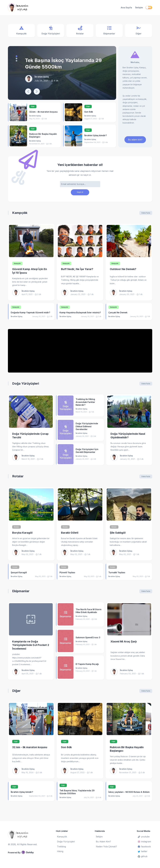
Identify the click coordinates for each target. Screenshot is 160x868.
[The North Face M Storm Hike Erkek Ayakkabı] (66, 617)
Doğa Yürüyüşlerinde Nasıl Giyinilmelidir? (128, 438)
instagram (144, 842)
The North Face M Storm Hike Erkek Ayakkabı (89, 613)
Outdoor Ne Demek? (123, 271)
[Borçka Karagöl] (31, 506)
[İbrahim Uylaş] (30, 8)
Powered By (21, 852)
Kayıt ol (80, 193)
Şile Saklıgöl (118, 535)
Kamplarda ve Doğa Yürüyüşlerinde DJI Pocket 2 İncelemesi (31, 647)
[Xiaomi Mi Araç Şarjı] (129, 622)
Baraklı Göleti (70, 535)
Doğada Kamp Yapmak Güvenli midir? (30, 315)
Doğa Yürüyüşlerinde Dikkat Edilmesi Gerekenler (87, 428)
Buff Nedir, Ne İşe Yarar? (77, 271)
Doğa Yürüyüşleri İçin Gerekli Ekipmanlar (87, 453)
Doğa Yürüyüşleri (26, 386)
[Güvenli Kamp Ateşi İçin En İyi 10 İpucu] (31, 242)
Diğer (34, 107)
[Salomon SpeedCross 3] (66, 643)
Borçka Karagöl (22, 535)
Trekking (61, 847)
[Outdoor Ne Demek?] (129, 242)
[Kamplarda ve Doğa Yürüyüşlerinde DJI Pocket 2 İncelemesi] (31, 622)
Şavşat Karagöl (19, 575)
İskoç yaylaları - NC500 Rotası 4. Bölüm (129, 795)
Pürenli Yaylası (67, 575)
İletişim (139, 8)
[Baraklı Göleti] (80, 506)
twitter (143, 851)
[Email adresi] (80, 185)
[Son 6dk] (73, 113)
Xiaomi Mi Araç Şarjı (124, 644)
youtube (144, 837)
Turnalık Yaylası (117, 575)
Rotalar (18, 478)
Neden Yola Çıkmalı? (106, 847)
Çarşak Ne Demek (118, 315)
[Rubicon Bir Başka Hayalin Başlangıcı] (18, 136)
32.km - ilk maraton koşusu (43, 112)
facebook (144, 847)
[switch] (149, 8)
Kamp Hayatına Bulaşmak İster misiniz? (80, 315)
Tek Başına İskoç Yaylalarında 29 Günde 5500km (63, 64)
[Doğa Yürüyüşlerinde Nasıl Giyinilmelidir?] (129, 414)
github (143, 856)
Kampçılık (20, 214)
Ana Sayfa (126, 8)
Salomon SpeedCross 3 (88, 640)
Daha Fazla (146, 214)
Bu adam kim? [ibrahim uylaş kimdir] (135, 140)
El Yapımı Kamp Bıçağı (87, 666)
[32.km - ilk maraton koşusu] (18, 113)
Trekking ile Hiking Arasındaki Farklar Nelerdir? (85, 404)
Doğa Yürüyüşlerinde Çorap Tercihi (30, 438)
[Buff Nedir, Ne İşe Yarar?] (80, 242)
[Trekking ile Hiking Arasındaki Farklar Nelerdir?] (66, 408)
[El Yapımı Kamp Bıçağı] (66, 670)
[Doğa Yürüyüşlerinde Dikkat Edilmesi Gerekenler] (66, 432)
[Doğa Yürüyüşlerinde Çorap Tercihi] (31, 414)
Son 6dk (89, 112)
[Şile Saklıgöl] (129, 506)
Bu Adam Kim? (103, 842)
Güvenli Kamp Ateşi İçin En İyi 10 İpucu (30, 273)
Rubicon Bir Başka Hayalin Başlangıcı (43, 136)
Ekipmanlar (21, 593)
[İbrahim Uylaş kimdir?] (73, 136)
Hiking (60, 851)
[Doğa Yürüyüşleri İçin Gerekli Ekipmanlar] (66, 456)
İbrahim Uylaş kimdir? (96, 136)
